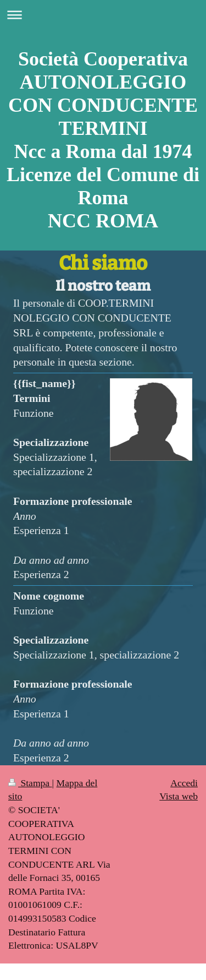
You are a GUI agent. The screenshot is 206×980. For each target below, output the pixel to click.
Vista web (179, 796)
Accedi (184, 783)
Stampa (30, 783)
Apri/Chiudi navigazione (103, 15)
